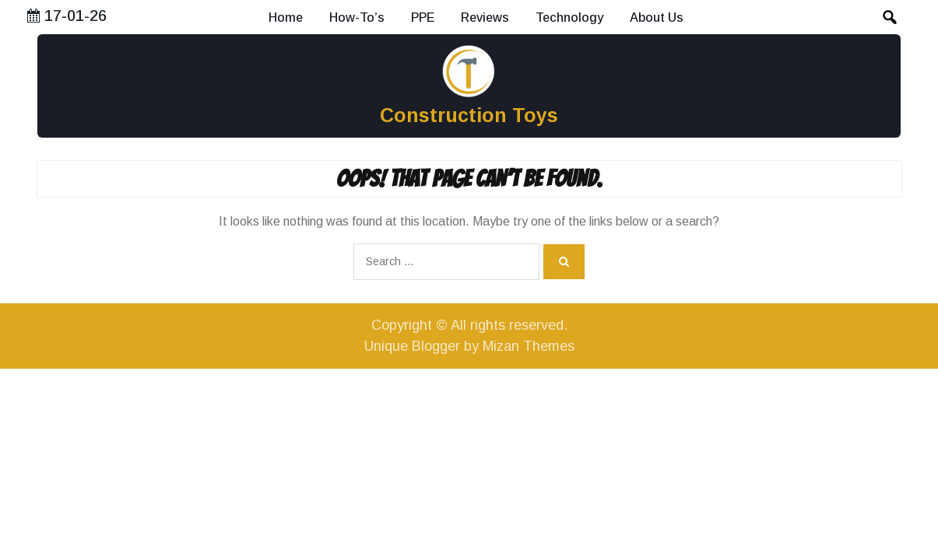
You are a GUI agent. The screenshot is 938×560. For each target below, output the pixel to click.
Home (286, 17)
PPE (423, 17)
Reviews (485, 17)
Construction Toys (469, 115)
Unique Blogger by (469, 346)
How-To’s (357, 17)
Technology (569, 17)
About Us (657, 17)
